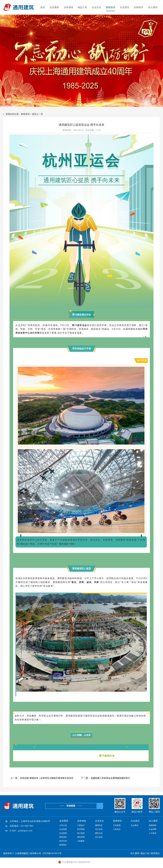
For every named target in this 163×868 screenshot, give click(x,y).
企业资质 (63, 829)
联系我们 (63, 845)
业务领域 (68, 7)
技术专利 (63, 841)
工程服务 (81, 841)
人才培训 (153, 833)
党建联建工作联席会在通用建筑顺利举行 (110, 778)
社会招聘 (153, 829)
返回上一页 (37, 114)
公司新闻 (117, 825)
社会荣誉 (63, 833)
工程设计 (81, 825)
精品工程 (82, 7)
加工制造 (81, 833)
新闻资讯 (111, 7)
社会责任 (125, 7)
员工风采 (99, 829)
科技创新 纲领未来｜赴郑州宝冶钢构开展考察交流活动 (47, 778)
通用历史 (99, 825)
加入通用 (153, 7)
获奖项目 (63, 837)
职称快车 (139, 7)
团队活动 (99, 833)
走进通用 (54, 7)
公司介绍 (63, 825)
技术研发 (81, 829)
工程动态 (117, 829)
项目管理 (81, 837)
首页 (43, 7)
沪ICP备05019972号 (52, 853)
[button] (74, 104)
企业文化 (96, 7)
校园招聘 (153, 825)
